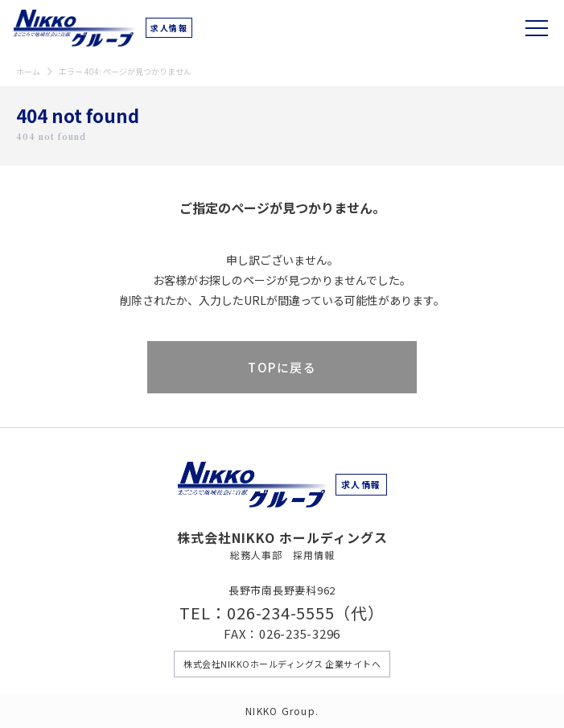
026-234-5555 (280, 613)
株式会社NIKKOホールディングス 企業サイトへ (282, 664)
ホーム (28, 71)
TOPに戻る (282, 367)
